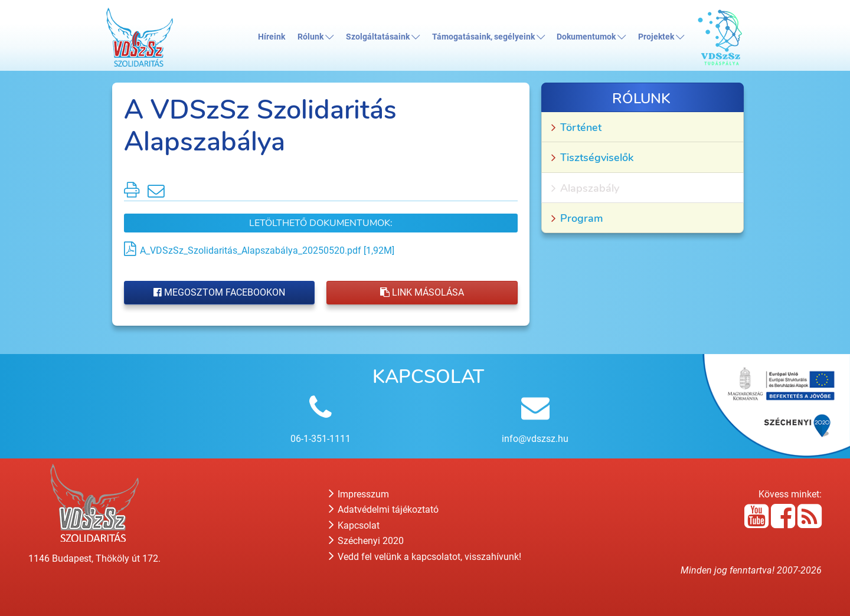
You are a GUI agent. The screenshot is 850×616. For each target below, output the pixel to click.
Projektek (661, 37)
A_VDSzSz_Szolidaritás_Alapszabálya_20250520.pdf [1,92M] (267, 250)
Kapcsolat (354, 525)
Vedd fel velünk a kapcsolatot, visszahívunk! (425, 557)
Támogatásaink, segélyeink (488, 37)
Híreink (272, 37)
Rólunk (316, 37)
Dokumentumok (591, 37)
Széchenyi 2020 (366, 541)
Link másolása (422, 292)
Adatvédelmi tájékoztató (384, 509)
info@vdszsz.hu (535, 439)
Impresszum (359, 494)
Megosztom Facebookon (219, 292)
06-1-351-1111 (321, 439)
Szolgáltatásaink (383, 37)
